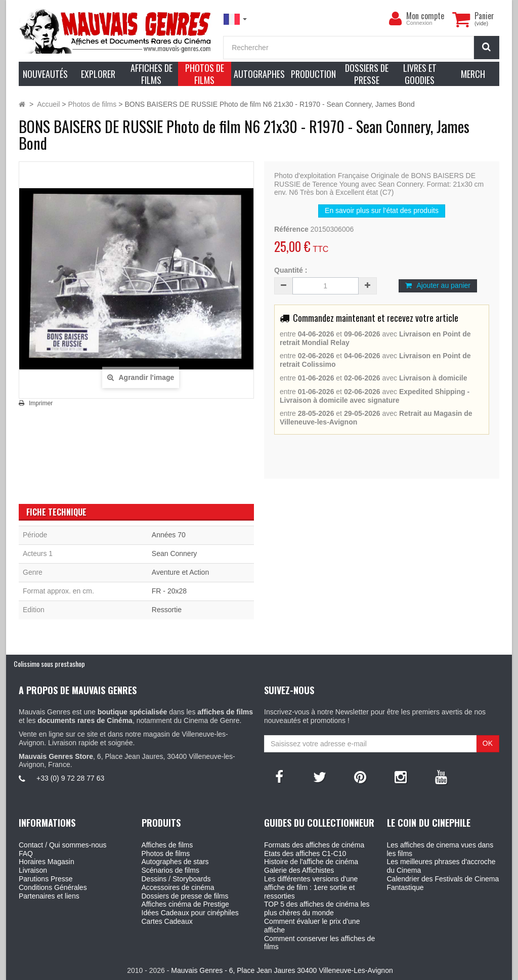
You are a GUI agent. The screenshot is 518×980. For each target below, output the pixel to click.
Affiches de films (167, 845)
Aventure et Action (180, 572)
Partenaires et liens (49, 896)
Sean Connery (175, 553)
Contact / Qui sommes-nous (63, 845)
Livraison (33, 870)
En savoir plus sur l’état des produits (382, 210)
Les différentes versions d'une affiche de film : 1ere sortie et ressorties (311, 887)
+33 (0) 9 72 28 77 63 (70, 778)
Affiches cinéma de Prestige (185, 904)
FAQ (26, 854)
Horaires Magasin (47, 862)
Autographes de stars (175, 862)
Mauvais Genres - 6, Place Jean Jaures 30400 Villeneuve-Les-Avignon (282, 970)
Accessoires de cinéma (178, 887)
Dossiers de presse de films (185, 896)
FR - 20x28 (169, 591)
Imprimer (41, 403)
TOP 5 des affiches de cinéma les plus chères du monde (317, 908)
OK (488, 743)
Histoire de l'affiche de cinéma (311, 862)
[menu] (395, 19)
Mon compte (425, 16)
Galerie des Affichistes (299, 870)
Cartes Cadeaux (167, 921)
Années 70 (169, 535)
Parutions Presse (46, 879)
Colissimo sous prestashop (49, 664)
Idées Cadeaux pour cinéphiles (190, 913)
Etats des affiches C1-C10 (305, 854)
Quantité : (291, 270)
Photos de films (166, 854)
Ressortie (167, 610)
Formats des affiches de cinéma (314, 845)
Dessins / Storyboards (176, 879)
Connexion (419, 23)
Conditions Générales (53, 887)
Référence (291, 229)
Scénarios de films (170, 870)
